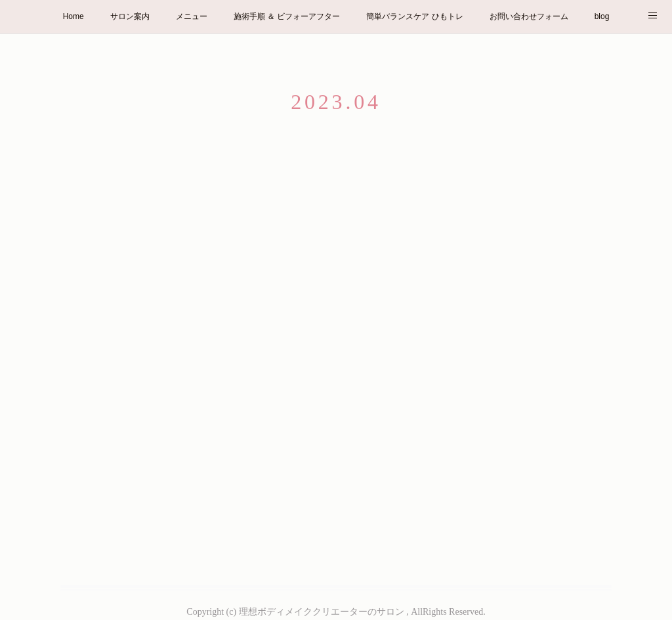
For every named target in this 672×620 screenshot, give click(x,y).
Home (73, 16)
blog (602, 16)
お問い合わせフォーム (529, 16)
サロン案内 (130, 16)
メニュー (192, 16)
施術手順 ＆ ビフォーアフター (287, 16)
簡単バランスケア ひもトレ (414, 16)
